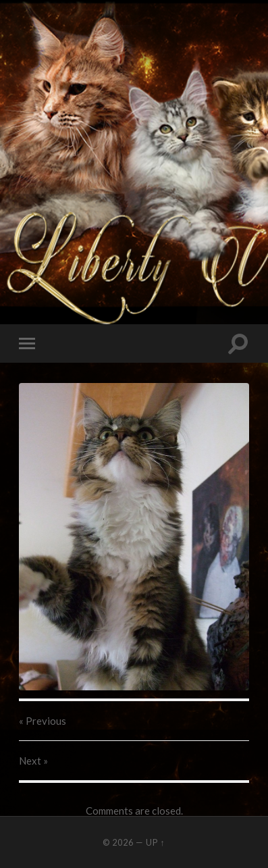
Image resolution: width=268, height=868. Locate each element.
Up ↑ (155, 842)
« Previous (43, 721)
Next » (33, 761)
